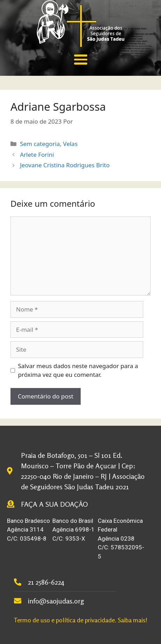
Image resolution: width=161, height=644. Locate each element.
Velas (71, 144)
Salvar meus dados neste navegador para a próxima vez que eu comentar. (78, 370)
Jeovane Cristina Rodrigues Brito (65, 165)
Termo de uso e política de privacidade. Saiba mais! (80, 620)
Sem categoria (40, 144)
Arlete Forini (37, 155)
